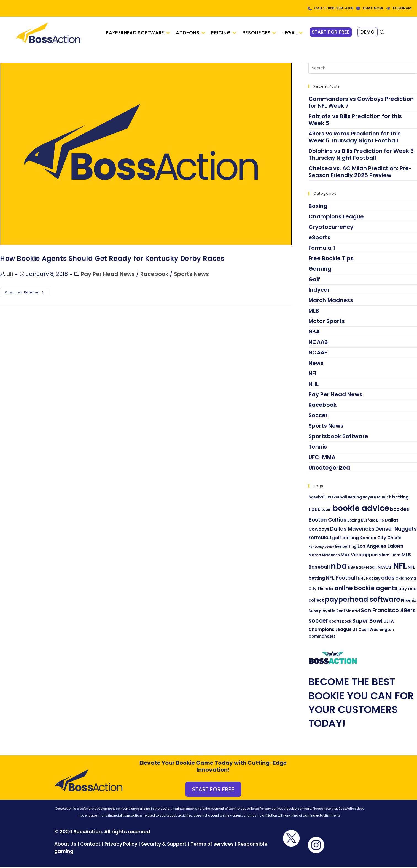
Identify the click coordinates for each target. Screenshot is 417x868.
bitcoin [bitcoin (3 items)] (325, 511)
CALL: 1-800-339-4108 (326, 8)
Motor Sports (327, 322)
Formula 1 (322, 249)
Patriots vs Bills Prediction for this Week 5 (355, 121)
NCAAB (318, 343)
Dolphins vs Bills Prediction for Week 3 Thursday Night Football (361, 155)
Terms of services (212, 845)
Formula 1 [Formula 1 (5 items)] (320, 539)
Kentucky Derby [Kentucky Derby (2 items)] (321, 548)
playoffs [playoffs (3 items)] (327, 612)
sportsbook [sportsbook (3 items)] (340, 622)
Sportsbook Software (338, 437)
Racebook (154, 275)
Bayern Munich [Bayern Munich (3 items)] (377, 498)
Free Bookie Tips (331, 259)
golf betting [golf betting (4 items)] (345, 539)
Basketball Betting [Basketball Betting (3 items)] (344, 498)
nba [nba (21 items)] (339, 567)
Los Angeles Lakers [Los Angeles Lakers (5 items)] (380, 547)
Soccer (318, 416)
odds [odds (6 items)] (388, 579)
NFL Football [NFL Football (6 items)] (341, 579)
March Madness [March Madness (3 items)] (324, 556)
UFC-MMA (322, 458)
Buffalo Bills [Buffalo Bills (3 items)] (372, 521)
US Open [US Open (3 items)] (361, 631)
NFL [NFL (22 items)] (400, 567)
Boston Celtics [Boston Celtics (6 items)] (327, 521)
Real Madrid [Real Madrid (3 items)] (348, 612)
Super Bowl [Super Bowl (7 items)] (367, 622)
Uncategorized (329, 469)
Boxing (318, 207)
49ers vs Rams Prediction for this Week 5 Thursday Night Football (355, 138)
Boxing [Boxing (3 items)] (354, 521)
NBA (314, 333)
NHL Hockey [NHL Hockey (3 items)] (369, 580)
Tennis (318, 448)
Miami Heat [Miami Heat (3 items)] (390, 556)
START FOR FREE (213, 790)
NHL (314, 385)
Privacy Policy (121, 845)
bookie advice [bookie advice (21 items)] (361, 509)
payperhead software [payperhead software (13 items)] (362, 600)
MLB (314, 312)
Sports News (191, 275)
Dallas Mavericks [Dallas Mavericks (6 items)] (352, 530)
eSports (319, 238)
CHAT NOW (370, 8)
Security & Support (164, 845)
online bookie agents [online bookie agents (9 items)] (366, 589)
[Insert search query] (363, 69)
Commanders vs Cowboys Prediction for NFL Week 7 (361, 103)
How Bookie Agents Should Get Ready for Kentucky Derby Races (112, 260)
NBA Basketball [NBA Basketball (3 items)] (362, 569)
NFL (313, 375)
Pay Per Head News (108, 275)
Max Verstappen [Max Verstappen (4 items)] (359, 556)
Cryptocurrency (331, 228)
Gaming (320, 270)
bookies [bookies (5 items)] (399, 510)
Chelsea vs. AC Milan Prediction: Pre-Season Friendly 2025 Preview (360, 173)
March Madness (331, 301)
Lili (10, 275)
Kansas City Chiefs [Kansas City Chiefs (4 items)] (381, 539)
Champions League (336, 218)
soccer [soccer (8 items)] (318, 622)
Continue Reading (27, 292)
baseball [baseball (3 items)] (317, 498)
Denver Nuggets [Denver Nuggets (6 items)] (396, 530)
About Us (65, 845)
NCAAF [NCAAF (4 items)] (385, 569)
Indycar (319, 291)
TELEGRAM (401, 8)
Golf (314, 280)
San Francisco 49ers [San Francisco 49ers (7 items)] (388, 612)
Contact (91, 845)
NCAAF (318, 354)
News (316, 364)
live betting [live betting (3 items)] (346, 548)
